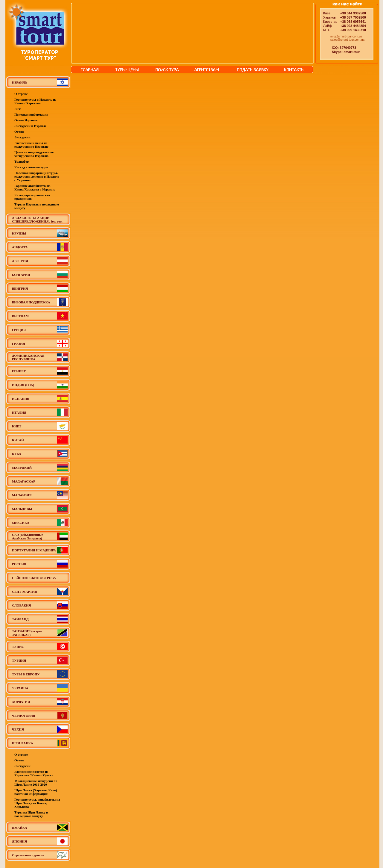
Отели (19, 131)
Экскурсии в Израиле (30, 126)
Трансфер (22, 161)
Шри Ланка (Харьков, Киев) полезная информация (36, 792)
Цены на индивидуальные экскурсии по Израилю (34, 154)
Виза (18, 109)
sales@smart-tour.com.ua (347, 40)
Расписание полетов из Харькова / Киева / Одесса (34, 773)
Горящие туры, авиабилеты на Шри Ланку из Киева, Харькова (37, 803)
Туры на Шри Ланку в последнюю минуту (31, 814)
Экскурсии (22, 137)
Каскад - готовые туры (31, 167)
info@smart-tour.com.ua (346, 36)
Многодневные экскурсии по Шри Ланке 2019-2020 (36, 783)
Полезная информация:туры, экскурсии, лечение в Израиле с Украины (37, 176)
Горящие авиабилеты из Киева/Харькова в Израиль (35, 187)
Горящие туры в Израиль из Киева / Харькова (35, 101)
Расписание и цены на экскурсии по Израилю (31, 145)
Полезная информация (31, 114)
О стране (21, 94)
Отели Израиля (26, 120)
